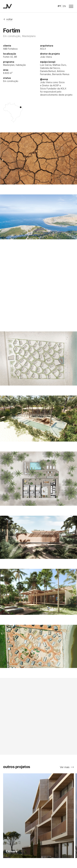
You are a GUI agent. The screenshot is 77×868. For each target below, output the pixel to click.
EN (64, 6)
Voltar (8, 19)
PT (59, 6)
